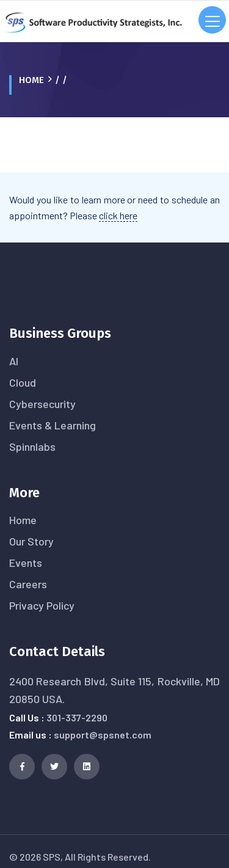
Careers (28, 584)
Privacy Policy (42, 605)
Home (31, 80)
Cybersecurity (42, 404)
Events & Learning (53, 425)
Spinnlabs (32, 447)
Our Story (31, 541)
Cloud (23, 382)
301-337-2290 (77, 717)
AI (14, 361)
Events (26, 563)
